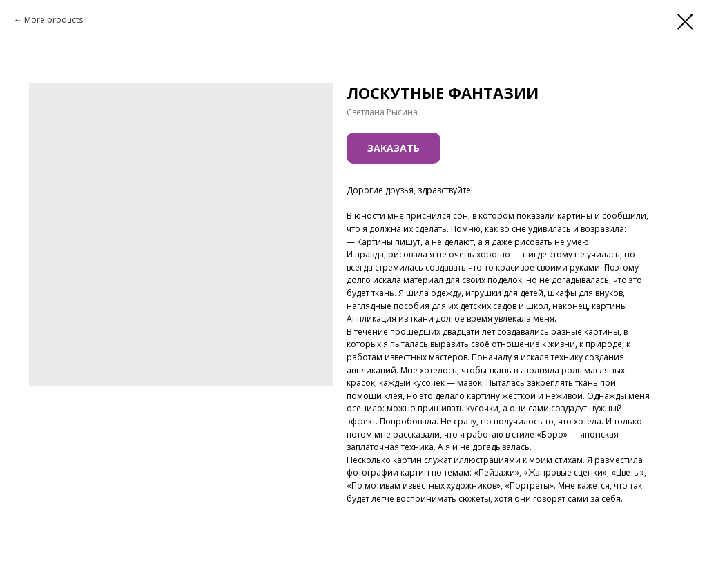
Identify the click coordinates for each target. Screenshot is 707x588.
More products (54, 20)
